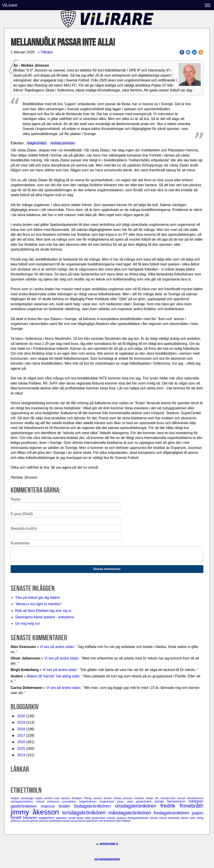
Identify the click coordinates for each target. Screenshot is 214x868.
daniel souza (70, 821)
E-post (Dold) (22, 514)
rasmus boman (103, 798)
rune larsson (63, 798)
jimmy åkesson (36, 812)
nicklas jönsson (63, 143)
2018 (21, 729)
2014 (21, 755)
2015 (21, 749)
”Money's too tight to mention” (38, 604)
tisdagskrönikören (95, 806)
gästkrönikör (145, 801)
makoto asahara (117, 818)
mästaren (196, 801)
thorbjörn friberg (83, 798)
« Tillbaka (45, 52)
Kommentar (20, 543)
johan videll (126, 802)
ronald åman (77, 818)
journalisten (71, 802)
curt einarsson (107, 821)
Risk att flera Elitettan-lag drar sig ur (43, 611)
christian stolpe (144, 798)
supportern (47, 818)
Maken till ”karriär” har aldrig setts (53, 676)
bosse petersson (88, 821)
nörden (155, 818)
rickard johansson (49, 802)
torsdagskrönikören (85, 813)
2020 (21, 716)
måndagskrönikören (131, 813)
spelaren (62, 818)
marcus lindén (58, 806)
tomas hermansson (172, 801)
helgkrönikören (89, 802)
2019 (21, 722)
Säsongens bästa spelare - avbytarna (45, 617)
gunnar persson (40, 821)
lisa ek (26, 821)
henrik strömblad (170, 818)
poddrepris (56, 821)
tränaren (31, 818)
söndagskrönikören (23, 802)
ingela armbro (45, 798)
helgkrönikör (37, 143)
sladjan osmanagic (23, 798)
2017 (21, 736)
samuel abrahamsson (190, 798)
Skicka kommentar (107, 569)
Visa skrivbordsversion (107, 859)
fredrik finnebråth (182, 806)
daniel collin (189, 818)
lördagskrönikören (139, 818)
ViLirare (10, 5)
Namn (16, 499)
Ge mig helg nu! (28, 623)
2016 (21, 742)
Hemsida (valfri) (24, 528)
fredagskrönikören (173, 813)
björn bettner (123, 821)
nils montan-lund (166, 798)
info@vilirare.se (109, 844)
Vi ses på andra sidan (57, 647)
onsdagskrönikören (138, 806)
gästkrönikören (26, 806)
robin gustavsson (96, 818)
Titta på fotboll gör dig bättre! (38, 598)
